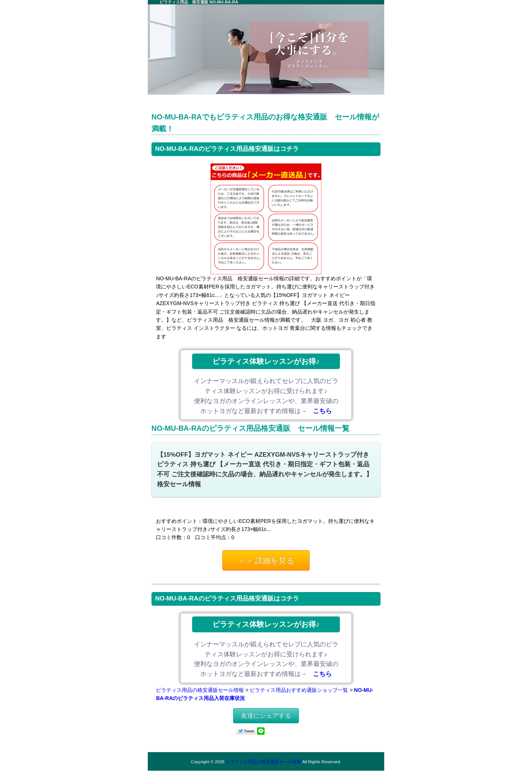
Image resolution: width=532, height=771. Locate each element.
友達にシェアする (266, 716)
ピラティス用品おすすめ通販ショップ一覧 (299, 690)
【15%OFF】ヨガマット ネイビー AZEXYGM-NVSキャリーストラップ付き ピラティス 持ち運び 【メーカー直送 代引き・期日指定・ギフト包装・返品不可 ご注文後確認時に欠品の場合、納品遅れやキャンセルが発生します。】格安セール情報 (265, 470)
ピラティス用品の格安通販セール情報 (200, 690)
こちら (322, 411)
